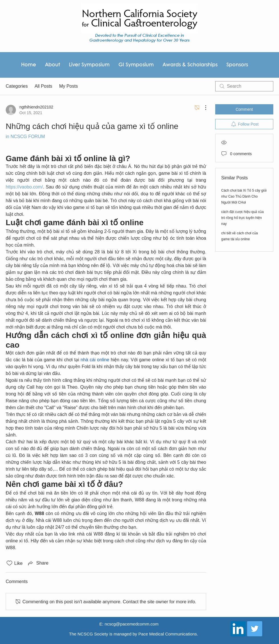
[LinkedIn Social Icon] (238, 629)
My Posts (69, 86)
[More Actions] (203, 108)
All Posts (43, 86)
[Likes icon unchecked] (9, 563)
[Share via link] (38, 563)
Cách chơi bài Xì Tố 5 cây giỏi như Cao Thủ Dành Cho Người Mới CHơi (244, 196)
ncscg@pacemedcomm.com (131, 624)
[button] (190, 65)
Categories (17, 86)
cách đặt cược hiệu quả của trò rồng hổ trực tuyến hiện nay (242, 218)
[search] (244, 86)
